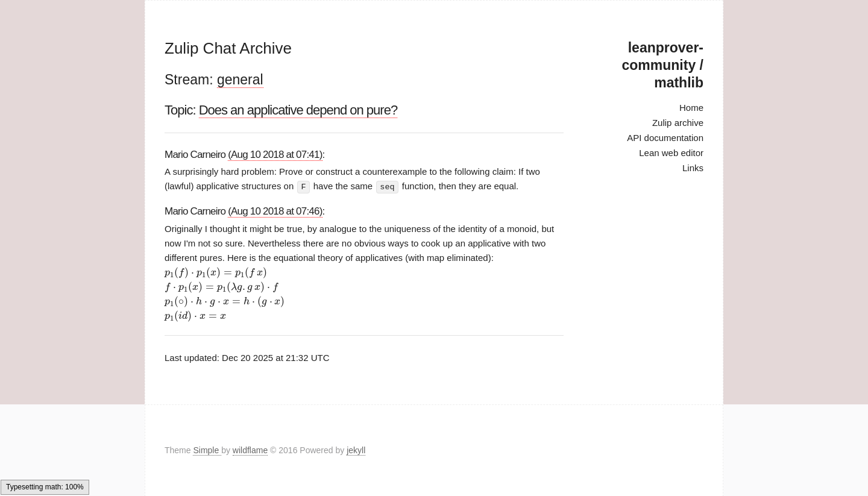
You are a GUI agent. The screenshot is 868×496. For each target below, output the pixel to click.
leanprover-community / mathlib (663, 65)
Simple (207, 450)
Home (691, 108)
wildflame (250, 450)
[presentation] (216, 273)
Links (693, 168)
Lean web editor (671, 153)
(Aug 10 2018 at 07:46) (275, 211)
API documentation (665, 138)
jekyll (356, 450)
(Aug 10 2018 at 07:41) (275, 155)
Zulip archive (678, 123)
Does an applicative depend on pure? (298, 110)
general (240, 80)
